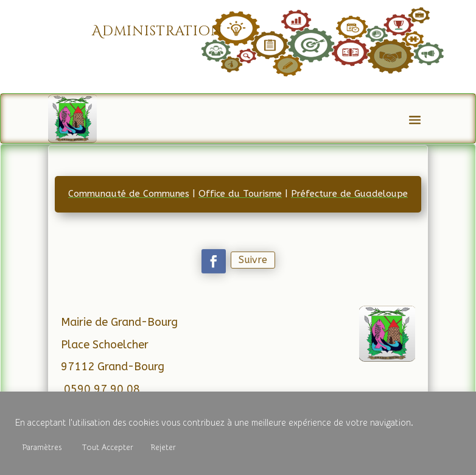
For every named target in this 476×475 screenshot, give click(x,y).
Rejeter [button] (163, 447)
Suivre (252, 260)
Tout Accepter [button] (108, 447)
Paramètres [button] (42, 447)
